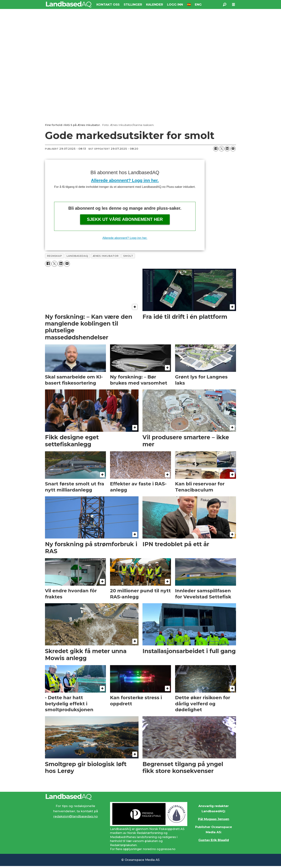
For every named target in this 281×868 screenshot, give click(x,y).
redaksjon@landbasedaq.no (75, 816)
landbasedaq (77, 256)
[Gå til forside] (69, 4)
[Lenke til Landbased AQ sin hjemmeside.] (140, 797)
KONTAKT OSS (108, 4)
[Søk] (225, 4)
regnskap (54, 256)
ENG (198, 4)
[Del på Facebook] (216, 149)
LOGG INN (175, 4)
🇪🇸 (189, 4)
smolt (128, 256)
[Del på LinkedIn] (227, 149)
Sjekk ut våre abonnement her (125, 219)
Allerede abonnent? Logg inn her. (125, 180)
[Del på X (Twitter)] (222, 149)
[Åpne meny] (234, 5)
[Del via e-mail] (233, 149)
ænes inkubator (106, 256)
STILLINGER (133, 4)
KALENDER (155, 4)
